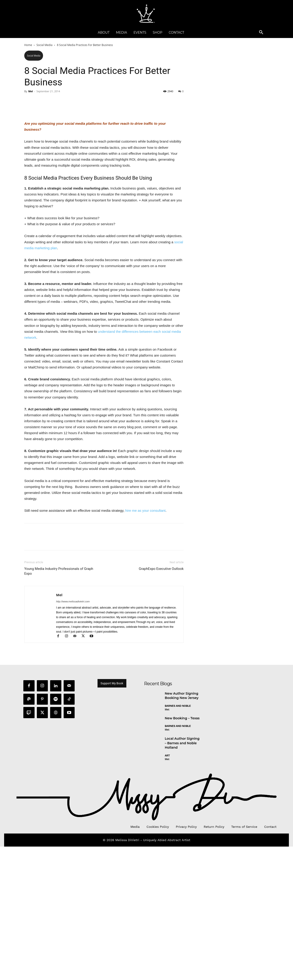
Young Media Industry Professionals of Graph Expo (59, 705)
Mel (30, 91)
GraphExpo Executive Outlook (161, 702)
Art (167, 890)
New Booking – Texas (182, 853)
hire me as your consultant (145, 644)
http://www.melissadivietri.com (73, 735)
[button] (261, 32)
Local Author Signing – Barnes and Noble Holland (182, 877)
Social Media (44, 45)
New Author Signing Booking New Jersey (182, 830)
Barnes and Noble (178, 840)
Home (28, 45)
